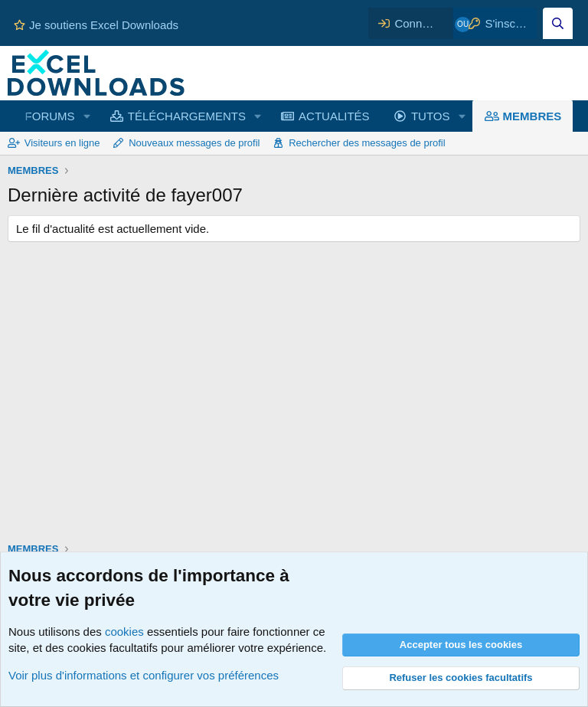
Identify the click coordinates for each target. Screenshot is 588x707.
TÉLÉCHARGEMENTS (187, 116)
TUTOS (431, 116)
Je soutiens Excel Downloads (96, 25)
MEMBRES (532, 116)
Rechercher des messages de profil (367, 143)
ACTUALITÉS (334, 116)
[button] (87, 116)
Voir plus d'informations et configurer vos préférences (144, 675)
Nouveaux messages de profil (194, 143)
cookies (124, 632)
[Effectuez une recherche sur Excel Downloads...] (558, 23)
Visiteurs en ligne (62, 143)
